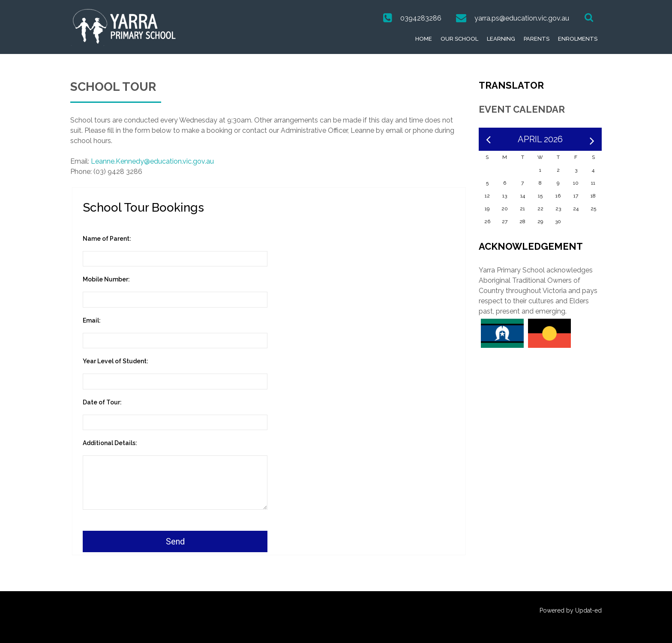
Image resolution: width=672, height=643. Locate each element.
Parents (537, 39)
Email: (92, 320)
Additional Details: (110, 443)
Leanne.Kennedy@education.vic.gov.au (152, 161)
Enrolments (578, 39)
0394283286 (421, 18)
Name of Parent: (107, 239)
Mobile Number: (106, 279)
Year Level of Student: (115, 361)
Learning (501, 39)
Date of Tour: (102, 402)
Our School (459, 39)
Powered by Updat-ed (571, 610)
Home (424, 39)
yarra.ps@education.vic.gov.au (522, 18)
